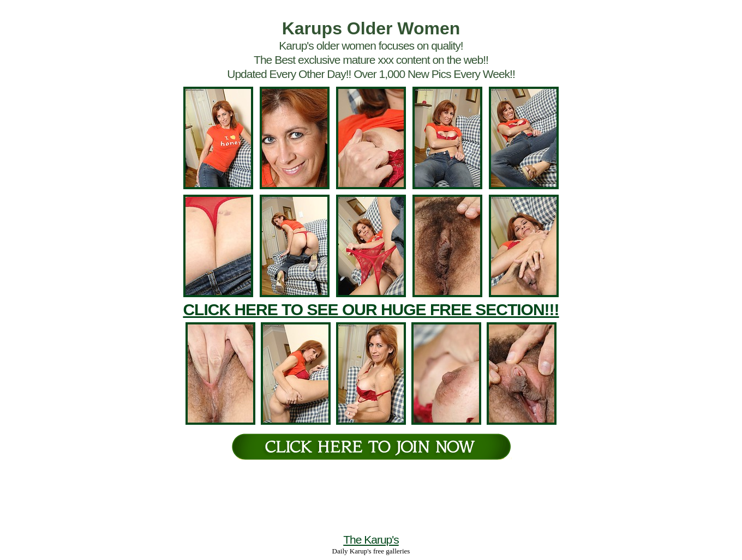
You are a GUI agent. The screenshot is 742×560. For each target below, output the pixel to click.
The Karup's (371, 540)
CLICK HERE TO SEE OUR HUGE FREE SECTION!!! (371, 309)
